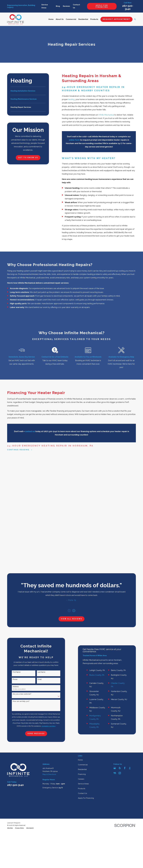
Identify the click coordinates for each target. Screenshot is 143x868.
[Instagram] (120, 630)
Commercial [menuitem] (71, 19)
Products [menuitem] (94, 19)
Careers (81, 636)
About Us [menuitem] (60, 19)
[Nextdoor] (115, 630)
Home (80, 617)
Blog (58, 6)
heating (71, 99)
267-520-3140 (15, 642)
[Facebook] (125, 625)
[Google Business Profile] (115, 625)
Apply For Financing (102, 6)
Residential (82, 626)
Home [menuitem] (51, 19)
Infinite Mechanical (106, 115)
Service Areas (83, 641)
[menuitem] (28, 91)
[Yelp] (120, 625)
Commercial (83, 621)
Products (82, 645)
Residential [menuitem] (83, 19)
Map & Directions (49, 631)
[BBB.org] (130, 625)
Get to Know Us (28, 158)
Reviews (66, 6)
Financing (82, 631)
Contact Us (82, 650)
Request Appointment (116, 19)
